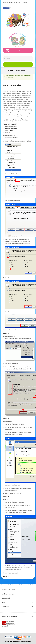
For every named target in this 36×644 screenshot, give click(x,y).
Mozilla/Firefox (9, 131)
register (18, 2)
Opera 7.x (7, 133)
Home (11, 71)
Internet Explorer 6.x (11, 129)
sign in (25, 2)
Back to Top (6, 333)
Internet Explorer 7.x (11, 127)
